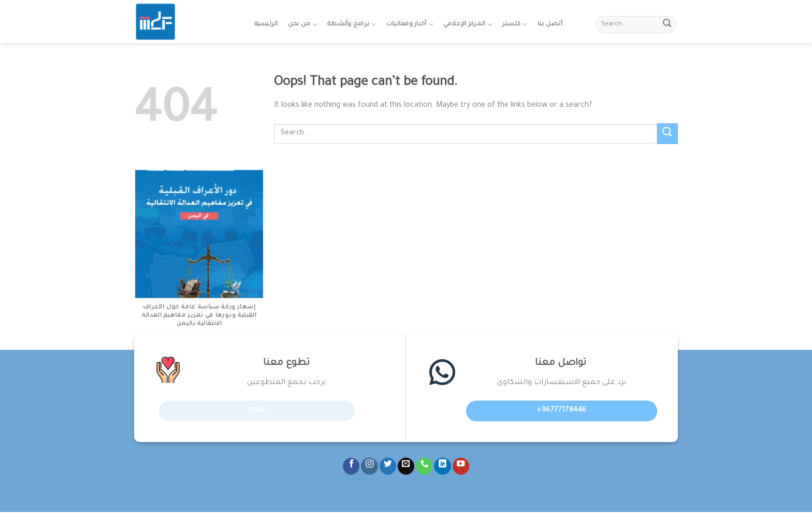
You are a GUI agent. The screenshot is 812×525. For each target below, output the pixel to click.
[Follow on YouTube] (461, 466)
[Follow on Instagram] (369, 466)
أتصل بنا (550, 25)
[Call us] (424, 466)
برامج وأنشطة (352, 25)
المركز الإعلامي (468, 25)
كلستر (515, 25)
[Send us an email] (406, 466)
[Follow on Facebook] (351, 466)
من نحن (303, 25)
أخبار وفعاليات (410, 25)
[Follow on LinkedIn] (442, 466)
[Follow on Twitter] (388, 466)
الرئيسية (266, 25)
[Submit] (667, 25)
